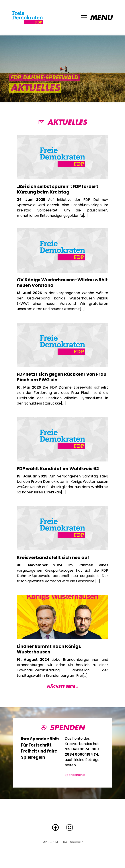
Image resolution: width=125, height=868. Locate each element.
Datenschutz (73, 842)
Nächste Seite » (63, 687)
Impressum (50, 842)
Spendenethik (75, 775)
